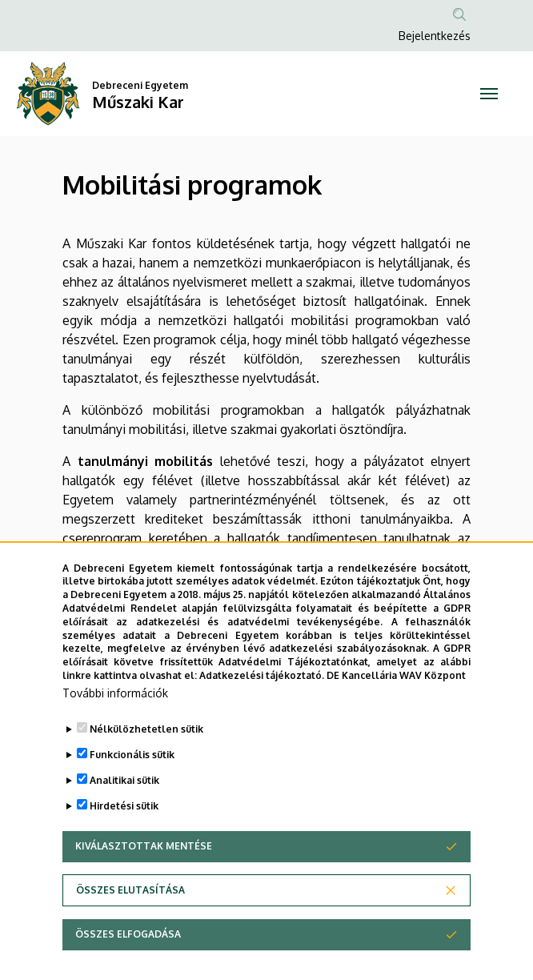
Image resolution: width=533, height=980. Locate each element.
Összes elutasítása (130, 925)
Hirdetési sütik (124, 841)
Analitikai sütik (124, 815)
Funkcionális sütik (132, 790)
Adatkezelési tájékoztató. (262, 711)
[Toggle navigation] (489, 94)
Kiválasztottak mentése (144, 881)
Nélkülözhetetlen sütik (146, 764)
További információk (115, 728)
